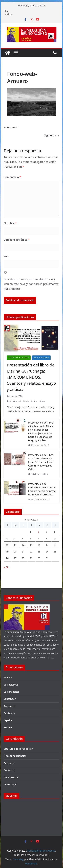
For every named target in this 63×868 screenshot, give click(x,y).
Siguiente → (52, 135)
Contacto (9, 770)
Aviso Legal (10, 784)
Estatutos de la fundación (18, 749)
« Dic (6, 567)
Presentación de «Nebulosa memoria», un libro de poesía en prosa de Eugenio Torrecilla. (42, 489)
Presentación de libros (19, 358)
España (8, 720)
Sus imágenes (12, 692)
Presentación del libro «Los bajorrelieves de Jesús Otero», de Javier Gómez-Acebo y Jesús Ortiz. (41, 462)
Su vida (8, 677)
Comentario (12, 177)
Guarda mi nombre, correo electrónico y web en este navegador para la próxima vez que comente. (31, 284)
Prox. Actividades (41, 358)
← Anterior (11, 127)
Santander (10, 699)
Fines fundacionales (15, 756)
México (8, 727)
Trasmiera (9, 706)
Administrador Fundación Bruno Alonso (28, 401)
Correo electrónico (17, 240)
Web (7, 256)
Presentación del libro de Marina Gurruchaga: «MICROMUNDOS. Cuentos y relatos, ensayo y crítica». (31, 377)
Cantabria (9, 713)
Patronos (9, 763)
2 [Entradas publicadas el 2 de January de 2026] (38, 532)
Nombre (10, 223)
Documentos (11, 777)
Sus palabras (11, 685)
